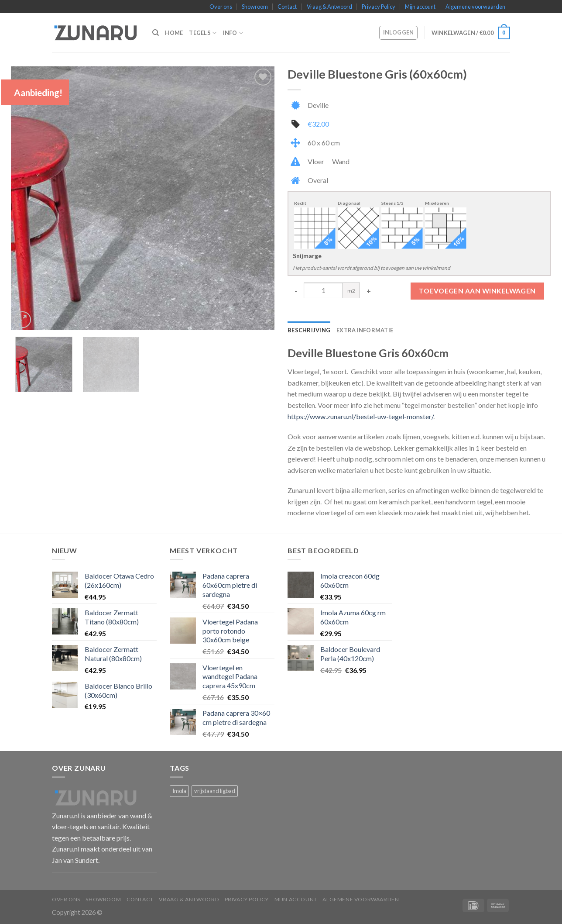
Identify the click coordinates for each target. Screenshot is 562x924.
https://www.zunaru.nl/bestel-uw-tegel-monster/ (360, 416)
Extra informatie (365, 330)
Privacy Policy (379, 7)
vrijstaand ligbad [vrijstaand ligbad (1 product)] (215, 791)
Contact (287, 7)
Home (174, 33)
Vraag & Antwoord (329, 7)
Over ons (221, 7)
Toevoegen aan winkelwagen (477, 291)
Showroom (255, 7)
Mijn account (420, 7)
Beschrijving (309, 330)
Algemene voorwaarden (475, 7)
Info (233, 33)
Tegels (203, 33)
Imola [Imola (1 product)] (179, 791)
